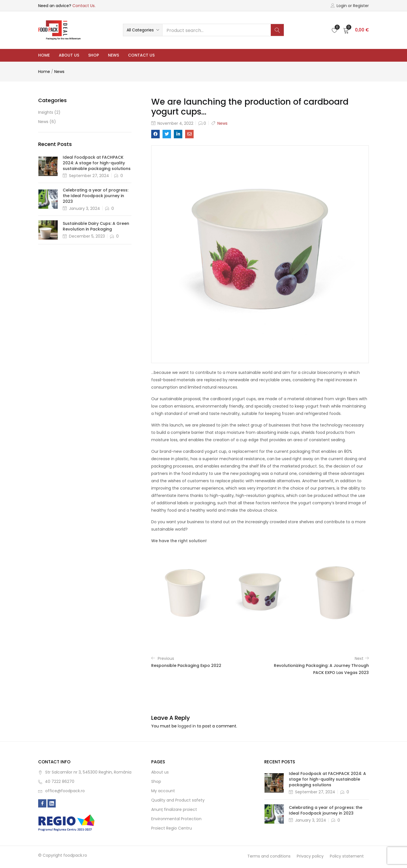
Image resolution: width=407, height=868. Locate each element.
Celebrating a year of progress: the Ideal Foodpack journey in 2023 (96, 196)
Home (44, 55)
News (113, 55)
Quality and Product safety (178, 800)
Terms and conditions (269, 856)
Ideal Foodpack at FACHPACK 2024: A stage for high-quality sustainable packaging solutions (97, 163)
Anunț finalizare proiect (174, 809)
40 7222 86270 (60, 781)
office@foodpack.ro (65, 791)
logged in (187, 726)
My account (163, 791)
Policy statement (347, 856)
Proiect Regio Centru (172, 828)
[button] (143, 30)
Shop (94, 55)
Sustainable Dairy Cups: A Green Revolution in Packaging (96, 226)
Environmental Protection (176, 819)
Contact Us (141, 55)
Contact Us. (84, 6)
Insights (46, 112)
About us (69, 55)
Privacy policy (310, 856)
